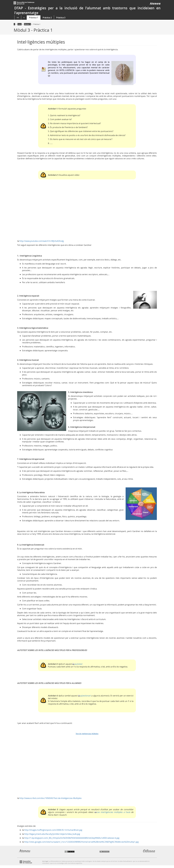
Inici (20, 24)
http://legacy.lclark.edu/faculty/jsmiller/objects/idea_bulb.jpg (52, 834)
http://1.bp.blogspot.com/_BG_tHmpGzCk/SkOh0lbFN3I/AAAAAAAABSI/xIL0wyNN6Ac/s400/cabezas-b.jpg (72, 838)
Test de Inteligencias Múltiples (87, 734)
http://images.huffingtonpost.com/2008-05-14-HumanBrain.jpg (53, 830)
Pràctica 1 (34, 18)
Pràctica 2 (47, 18)
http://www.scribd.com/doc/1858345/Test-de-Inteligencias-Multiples (50, 798)
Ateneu (155, 3)
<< (18, 18)
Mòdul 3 (27, 24)
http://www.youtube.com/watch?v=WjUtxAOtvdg (42, 241)
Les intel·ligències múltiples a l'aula (113, 812)
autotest (78, 664)
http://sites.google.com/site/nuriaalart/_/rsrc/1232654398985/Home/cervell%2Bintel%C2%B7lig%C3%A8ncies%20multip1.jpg (81, 842)
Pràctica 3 (61, 18)
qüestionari (85, 696)
